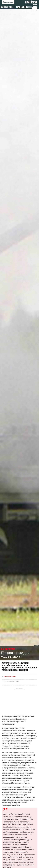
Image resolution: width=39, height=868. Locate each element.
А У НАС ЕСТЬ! (8, 649)
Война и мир (7, 7)
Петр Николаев (10, 676)
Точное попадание (25, 7)
